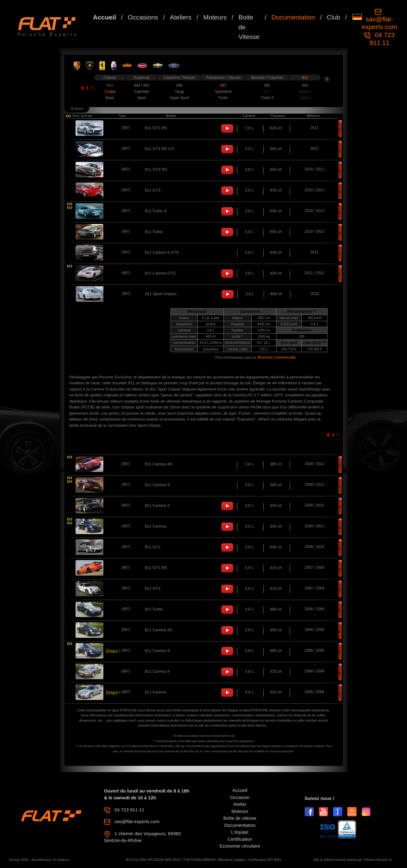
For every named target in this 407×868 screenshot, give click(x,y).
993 (146, 85)
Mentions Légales (232, 860)
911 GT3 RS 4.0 (159, 149)
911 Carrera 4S (159, 464)
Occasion (240, 797)
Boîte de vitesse (240, 818)
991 (267, 85)
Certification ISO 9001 (265, 860)
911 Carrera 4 (157, 505)
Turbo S (267, 98)
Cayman (275, 78)
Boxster (259, 78)
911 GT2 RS (156, 128)
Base (110, 98)
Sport (142, 98)
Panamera (216, 78)
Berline (305, 92)
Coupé (110, 92)
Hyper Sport (179, 98)
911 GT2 (153, 547)
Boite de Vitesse (249, 27)
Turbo (223, 98)
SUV (267, 92)
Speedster (223, 92)
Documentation (293, 17)
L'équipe (240, 832)
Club (333, 17)
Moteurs (215, 17)
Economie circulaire (240, 846)
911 (305, 78)
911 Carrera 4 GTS (162, 252)
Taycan (234, 78)
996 (179, 85)
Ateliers (181, 17)
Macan (189, 78)
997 (223, 85)
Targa (179, 92)
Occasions (143, 17)
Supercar (142, 78)
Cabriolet (141, 92)
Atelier (240, 804)
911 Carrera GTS (160, 273)
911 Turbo (154, 232)
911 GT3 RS (156, 169)
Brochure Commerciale (277, 357)
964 (137, 85)
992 (305, 85)
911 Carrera (156, 526)
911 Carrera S (158, 485)
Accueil (104, 17)
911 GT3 (153, 190)
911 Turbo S (156, 211)
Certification (240, 839)
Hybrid (305, 98)
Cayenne (172, 78)
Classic (110, 78)
